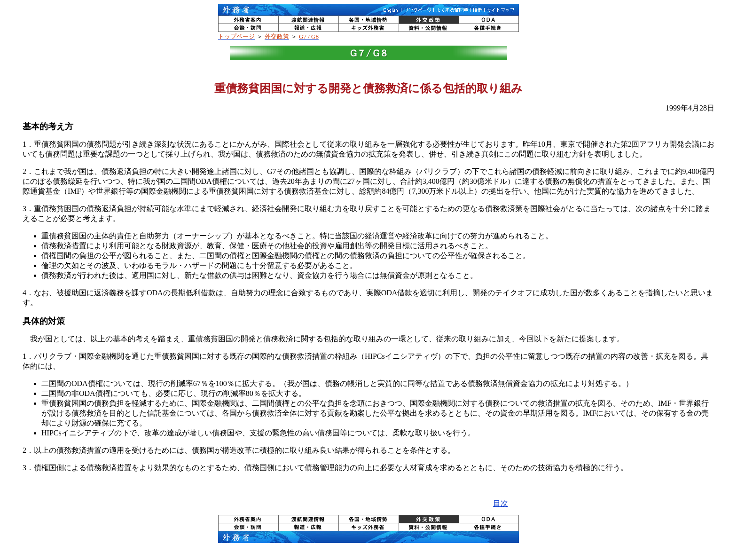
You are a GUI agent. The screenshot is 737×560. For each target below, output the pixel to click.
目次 (501, 503)
